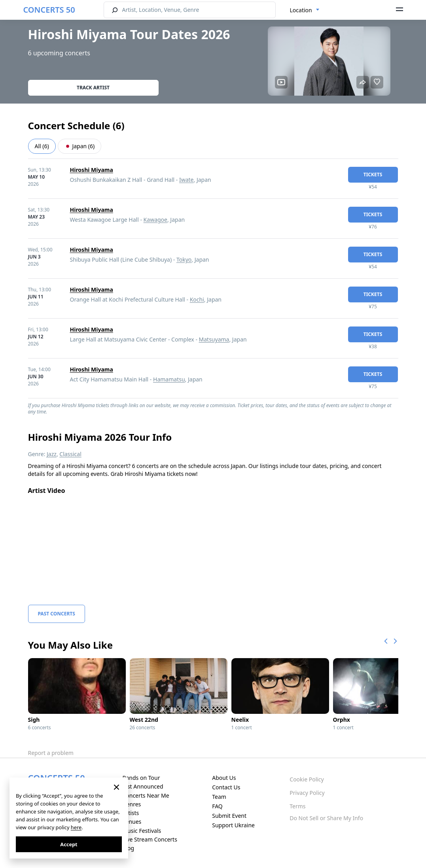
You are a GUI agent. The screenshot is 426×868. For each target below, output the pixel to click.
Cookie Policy (307, 779)
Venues (132, 822)
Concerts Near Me (146, 795)
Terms (297, 806)
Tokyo (184, 259)
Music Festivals (142, 831)
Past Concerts (57, 614)
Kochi (197, 299)
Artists (131, 813)
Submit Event (229, 816)
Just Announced (143, 786)
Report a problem (51, 753)
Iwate (186, 180)
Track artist (93, 88)
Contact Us (226, 787)
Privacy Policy (307, 793)
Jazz (52, 454)
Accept (69, 844)
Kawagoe (155, 220)
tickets (373, 175)
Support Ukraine (233, 825)
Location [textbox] (301, 10)
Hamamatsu (169, 379)
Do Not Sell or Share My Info (326, 818)
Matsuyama (214, 339)
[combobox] (305, 10)
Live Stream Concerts (150, 839)
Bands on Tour (141, 778)
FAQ (217, 806)
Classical (70, 454)
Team (219, 797)
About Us (224, 778)
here (76, 827)
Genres (132, 804)
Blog (128, 848)
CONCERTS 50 (49, 10)
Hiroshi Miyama (92, 170)
